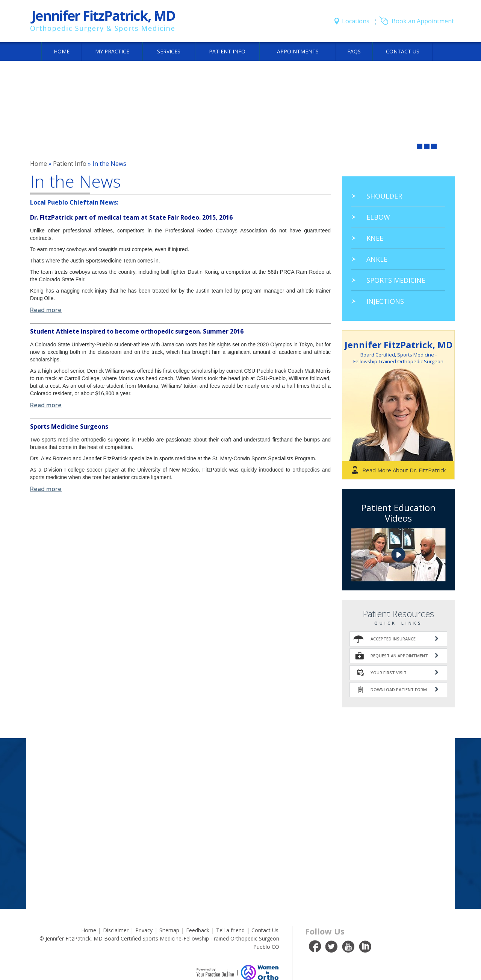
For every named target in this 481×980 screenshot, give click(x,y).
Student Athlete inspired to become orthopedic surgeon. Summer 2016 (137, 331)
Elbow (378, 217)
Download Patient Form (399, 689)
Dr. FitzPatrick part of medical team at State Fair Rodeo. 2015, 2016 (131, 217)
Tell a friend (230, 930)
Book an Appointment (423, 21)
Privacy (144, 930)
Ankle (377, 259)
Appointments (298, 51)
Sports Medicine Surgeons (69, 426)
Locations (356, 21)
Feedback (198, 930)
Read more (46, 310)
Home (62, 51)
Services (169, 51)
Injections (385, 301)
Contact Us (403, 51)
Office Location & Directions (241, 767)
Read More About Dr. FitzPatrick (404, 470)
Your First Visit (389, 673)
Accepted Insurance (393, 639)
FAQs (354, 51)
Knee (375, 238)
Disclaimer (116, 930)
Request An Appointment (399, 656)
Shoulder (384, 196)
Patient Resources (398, 614)
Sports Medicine (396, 280)
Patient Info (227, 51)
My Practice (112, 51)
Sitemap (169, 930)
